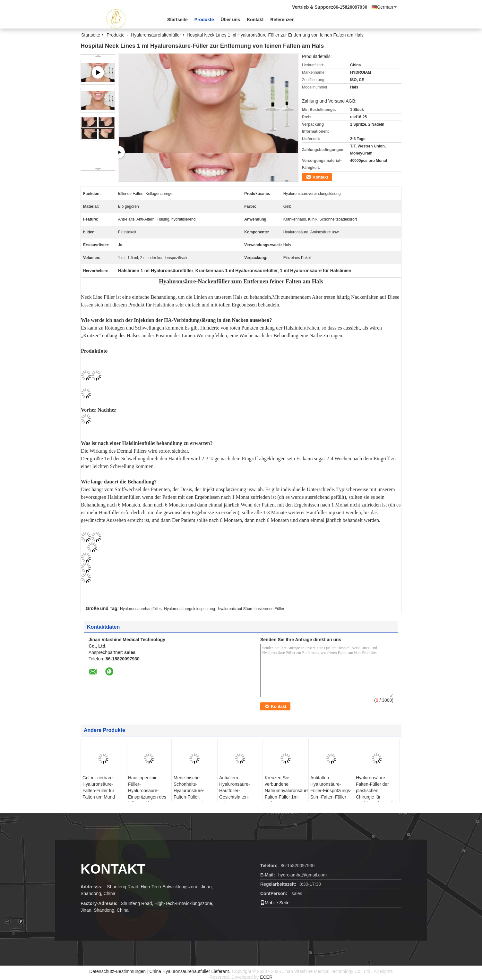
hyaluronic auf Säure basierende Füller (251, 609)
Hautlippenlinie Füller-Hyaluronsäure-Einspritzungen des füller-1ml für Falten (147, 791)
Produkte (204, 20)
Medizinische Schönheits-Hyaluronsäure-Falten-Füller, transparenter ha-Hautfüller (191, 794)
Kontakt (255, 20)
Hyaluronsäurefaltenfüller (156, 35)
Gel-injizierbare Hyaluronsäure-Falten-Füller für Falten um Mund (99, 787)
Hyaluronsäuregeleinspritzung (189, 609)
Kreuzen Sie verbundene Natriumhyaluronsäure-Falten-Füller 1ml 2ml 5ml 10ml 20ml (286, 791)
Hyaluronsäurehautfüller (140, 609)
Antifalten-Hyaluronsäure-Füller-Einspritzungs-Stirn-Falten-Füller (331, 787)
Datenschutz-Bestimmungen (117, 971)
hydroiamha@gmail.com (302, 875)
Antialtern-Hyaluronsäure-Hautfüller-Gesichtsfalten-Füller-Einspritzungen (235, 794)
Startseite (177, 20)
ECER (266, 977)
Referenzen (282, 20)
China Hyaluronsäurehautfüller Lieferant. (190, 971)
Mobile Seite (275, 903)
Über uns (231, 20)
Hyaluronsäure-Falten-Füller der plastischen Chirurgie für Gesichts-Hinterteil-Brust (375, 794)
